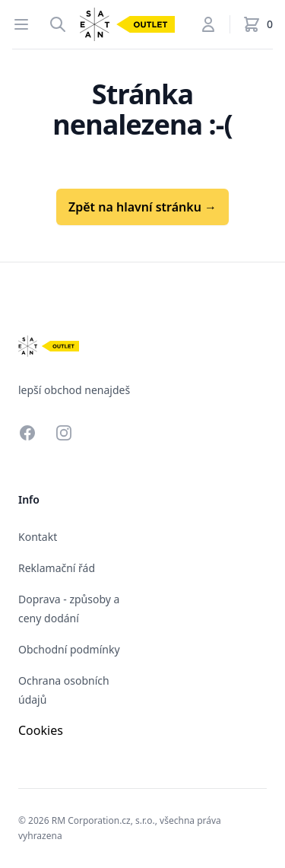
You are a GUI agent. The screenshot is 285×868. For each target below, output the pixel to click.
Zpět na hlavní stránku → (142, 207)
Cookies (41, 730)
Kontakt (38, 537)
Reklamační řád (57, 568)
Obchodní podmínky (69, 649)
